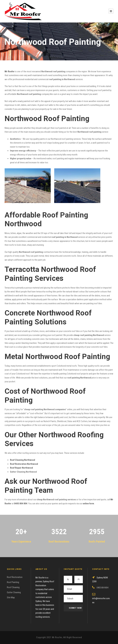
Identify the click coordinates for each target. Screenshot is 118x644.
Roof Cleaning (13, 587)
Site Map (11, 597)
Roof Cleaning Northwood (23, 460)
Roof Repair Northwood (21, 468)
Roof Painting (13, 582)
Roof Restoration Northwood (24, 464)
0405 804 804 (21, 504)
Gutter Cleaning (14, 592)
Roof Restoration (15, 577)
